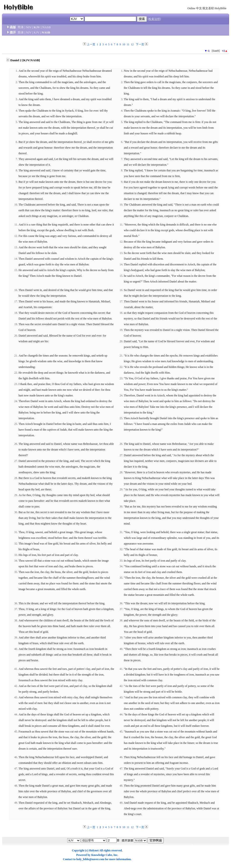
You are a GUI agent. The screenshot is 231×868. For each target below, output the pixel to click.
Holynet (94, 850)
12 (132, 44)
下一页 (140, 44)
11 (128, 44)
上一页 (91, 44)
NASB (47, 27)
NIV (29, 27)
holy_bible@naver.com (90, 859)
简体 (21, 27)
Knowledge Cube (102, 855)
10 (124, 44)
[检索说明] (154, 19)
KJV (37, 27)
